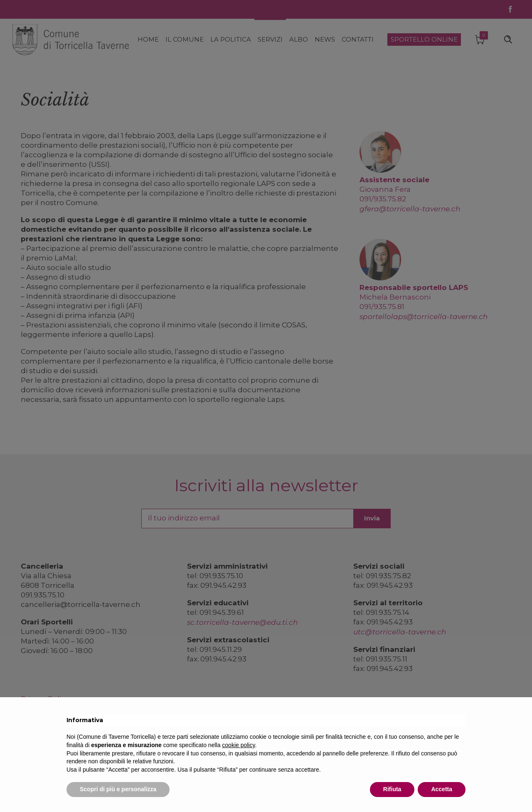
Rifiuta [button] (392, 789)
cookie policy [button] (238, 745)
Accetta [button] (442, 789)
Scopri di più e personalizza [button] (118, 789)
